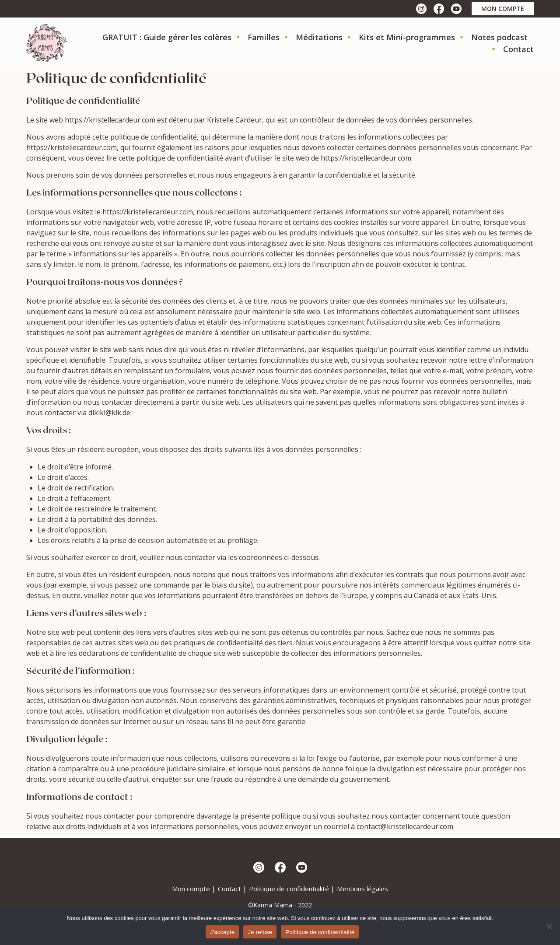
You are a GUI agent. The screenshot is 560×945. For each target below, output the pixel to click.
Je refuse (260, 932)
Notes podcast (499, 37)
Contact (518, 49)
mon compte (503, 9)
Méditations (319, 37)
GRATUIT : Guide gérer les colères (167, 37)
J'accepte (222, 932)
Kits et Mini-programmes (407, 37)
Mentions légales (362, 889)
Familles (264, 37)
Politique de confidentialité (289, 889)
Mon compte (191, 889)
